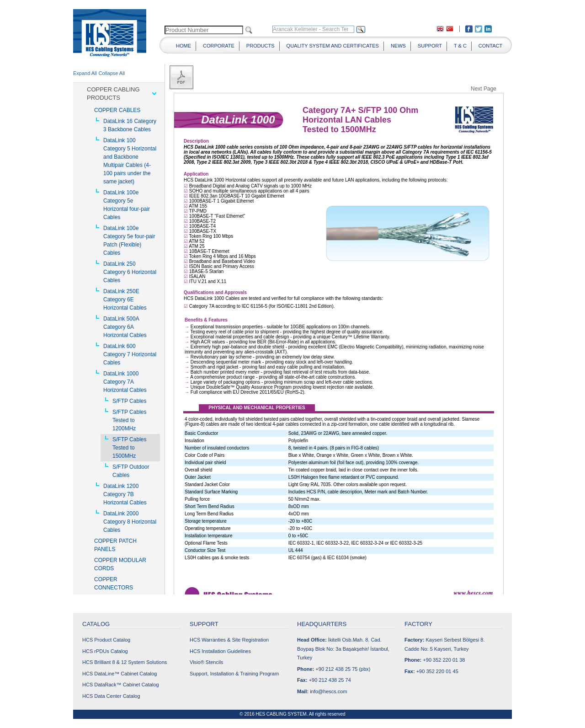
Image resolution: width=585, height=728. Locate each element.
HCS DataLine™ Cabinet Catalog (120, 674)
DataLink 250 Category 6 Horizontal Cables (130, 272)
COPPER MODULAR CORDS (120, 564)
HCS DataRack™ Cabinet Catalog (121, 685)
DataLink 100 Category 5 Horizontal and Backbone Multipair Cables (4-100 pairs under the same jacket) (130, 161)
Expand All (85, 73)
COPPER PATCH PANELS (115, 545)
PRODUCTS (261, 46)
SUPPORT (430, 46)
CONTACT (490, 46)
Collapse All (112, 73)
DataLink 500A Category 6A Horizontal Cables (125, 327)
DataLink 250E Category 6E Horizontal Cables (125, 300)
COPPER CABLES (117, 110)
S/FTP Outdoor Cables (131, 471)
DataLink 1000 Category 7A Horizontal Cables (125, 382)
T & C (460, 46)
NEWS (398, 46)
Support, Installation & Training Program (234, 674)
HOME (183, 46)
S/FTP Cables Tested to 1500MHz (129, 448)
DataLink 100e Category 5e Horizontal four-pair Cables (127, 205)
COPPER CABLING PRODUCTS (113, 94)
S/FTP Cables (129, 401)
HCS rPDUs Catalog (105, 651)
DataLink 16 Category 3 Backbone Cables (130, 125)
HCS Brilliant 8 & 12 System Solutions (125, 662)
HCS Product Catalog (106, 640)
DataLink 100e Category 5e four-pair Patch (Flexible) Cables (129, 241)
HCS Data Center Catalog (111, 696)
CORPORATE (219, 46)
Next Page (484, 88)
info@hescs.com (328, 691)
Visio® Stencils (206, 662)
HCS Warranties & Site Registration (229, 640)
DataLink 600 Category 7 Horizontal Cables (130, 354)
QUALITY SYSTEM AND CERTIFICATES (333, 46)
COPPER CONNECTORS (114, 583)
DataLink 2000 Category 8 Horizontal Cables (130, 522)
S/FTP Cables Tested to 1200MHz (129, 420)
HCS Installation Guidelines (220, 651)
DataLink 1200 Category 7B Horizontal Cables (125, 494)
